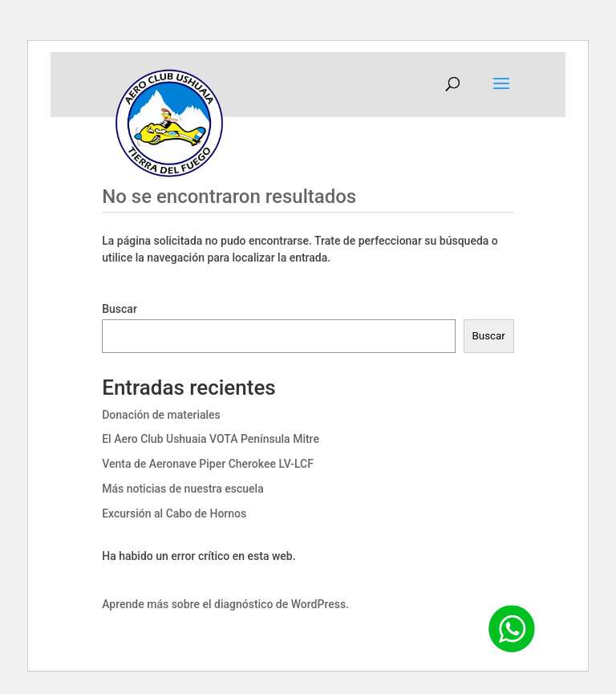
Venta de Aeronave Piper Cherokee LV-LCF (208, 464)
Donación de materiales (161, 415)
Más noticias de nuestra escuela (183, 489)
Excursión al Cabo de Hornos (174, 513)
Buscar (120, 309)
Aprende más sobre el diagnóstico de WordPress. (225, 604)
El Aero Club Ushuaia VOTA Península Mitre (211, 439)
